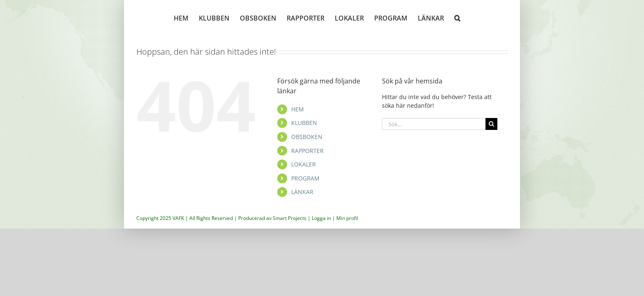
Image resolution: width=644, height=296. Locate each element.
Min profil (347, 218)
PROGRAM (305, 178)
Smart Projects (290, 218)
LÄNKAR (302, 192)
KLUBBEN (304, 123)
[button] (462, 17)
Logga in (321, 218)
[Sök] (491, 124)
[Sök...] (434, 124)
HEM (298, 109)
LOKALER (304, 164)
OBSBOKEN (307, 137)
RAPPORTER (307, 151)
